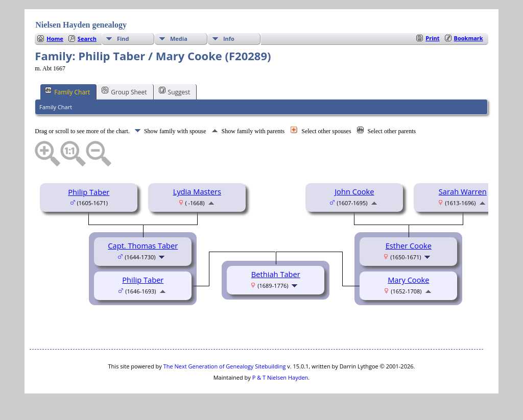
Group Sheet (124, 91)
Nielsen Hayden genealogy (81, 25)
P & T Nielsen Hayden (280, 377)
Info (229, 39)
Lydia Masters (197, 191)
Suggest (175, 91)
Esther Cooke (409, 245)
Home (55, 39)
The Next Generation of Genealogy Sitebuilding (225, 366)
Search (87, 39)
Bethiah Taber (276, 274)
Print (432, 38)
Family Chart (67, 91)
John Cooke (354, 191)
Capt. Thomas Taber (143, 245)
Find (123, 39)
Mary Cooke (408, 280)
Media (179, 39)
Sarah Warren (463, 191)
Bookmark (469, 38)
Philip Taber (89, 192)
